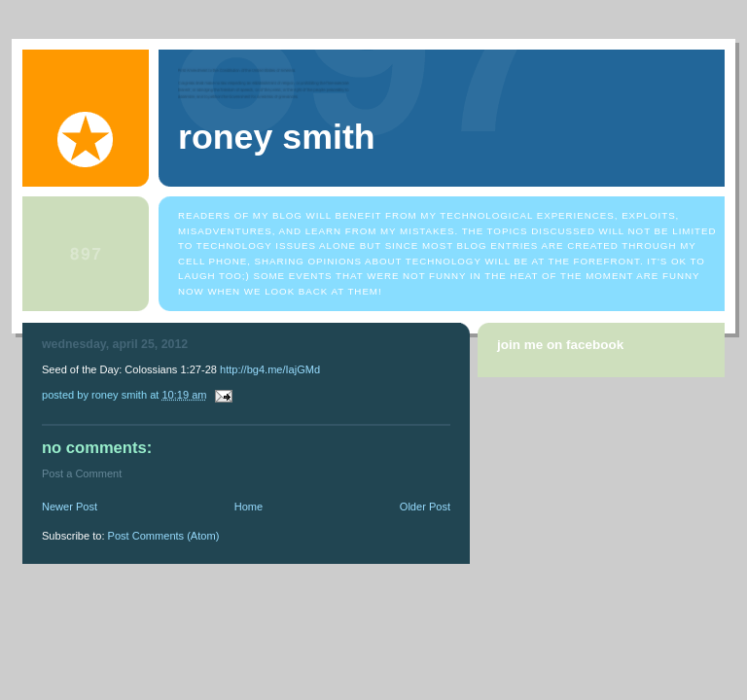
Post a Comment (82, 473)
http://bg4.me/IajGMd (270, 369)
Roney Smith (277, 137)
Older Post (425, 507)
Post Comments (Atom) (164, 536)
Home (249, 507)
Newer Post (70, 507)
